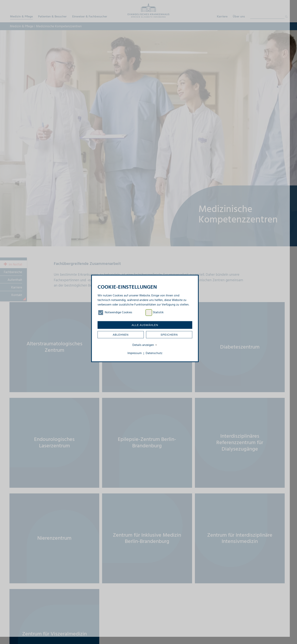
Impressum (135, 353)
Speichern (169, 335)
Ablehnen (121, 335)
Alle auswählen (145, 325)
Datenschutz (154, 353)
